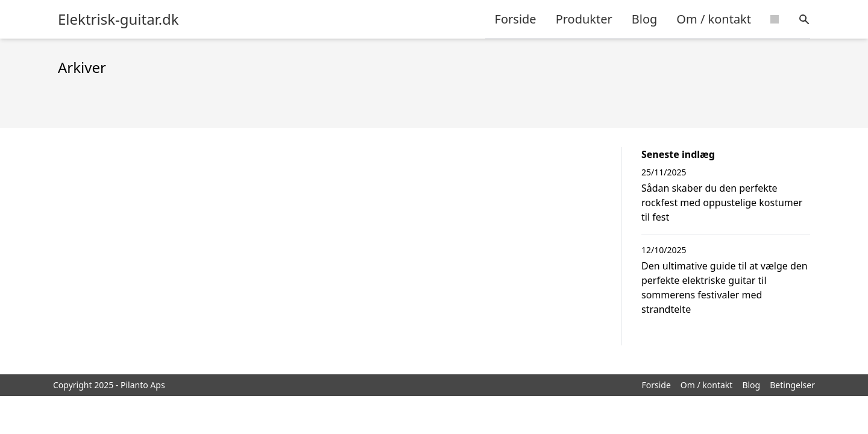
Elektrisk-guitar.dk (118, 19)
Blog (645, 19)
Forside (516, 19)
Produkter (584, 19)
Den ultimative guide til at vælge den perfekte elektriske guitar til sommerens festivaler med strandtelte (725, 288)
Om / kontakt (714, 19)
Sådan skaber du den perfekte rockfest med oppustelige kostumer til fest (722, 203)
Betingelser (792, 385)
